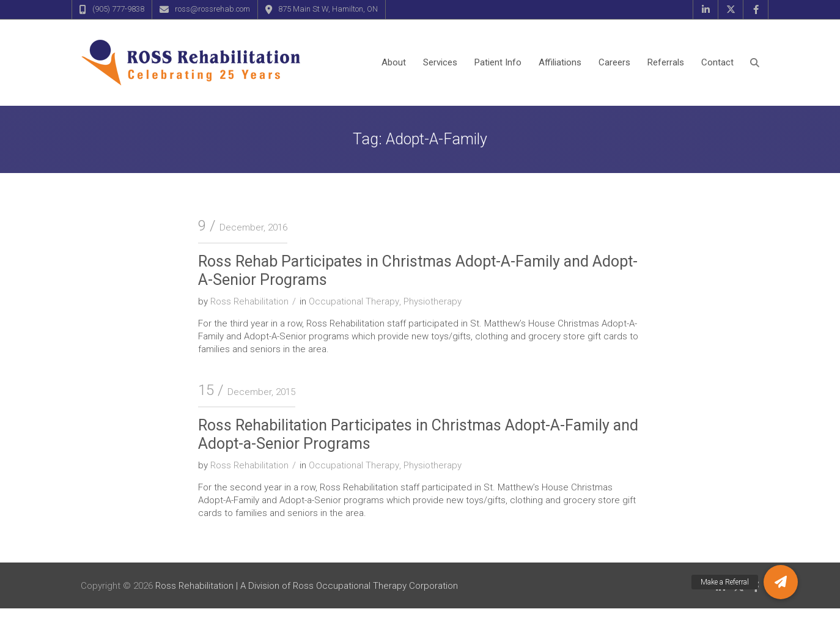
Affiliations (560, 62)
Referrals (666, 62)
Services (440, 62)
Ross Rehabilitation (249, 301)
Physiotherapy (433, 301)
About (394, 62)
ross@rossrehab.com (212, 9)
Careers (614, 62)
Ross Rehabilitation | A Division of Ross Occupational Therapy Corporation (307, 586)
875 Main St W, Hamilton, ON (328, 9)
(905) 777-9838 (118, 9)
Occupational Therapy (354, 301)
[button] (781, 582)
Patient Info (498, 62)
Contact (717, 62)
